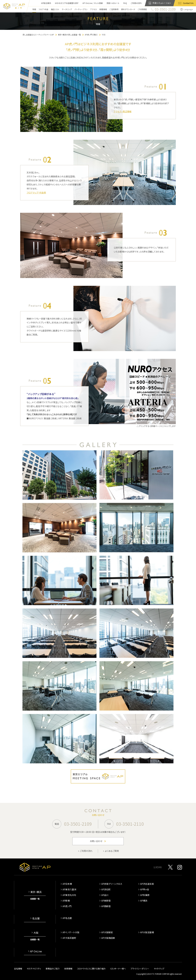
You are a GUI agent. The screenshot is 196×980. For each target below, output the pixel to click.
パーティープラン (81, 9)
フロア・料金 (43, 9)
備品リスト (55, 9)
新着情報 (103, 9)
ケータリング (67, 9)
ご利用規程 (142, 9)
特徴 (34, 9)
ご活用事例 (114, 9)
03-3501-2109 (78, 824)
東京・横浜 (36, 892)
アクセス (93, 9)
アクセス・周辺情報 (123, 111)
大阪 (36, 933)
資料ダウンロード (128, 9)
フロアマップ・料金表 (36, 193)
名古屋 (36, 918)
